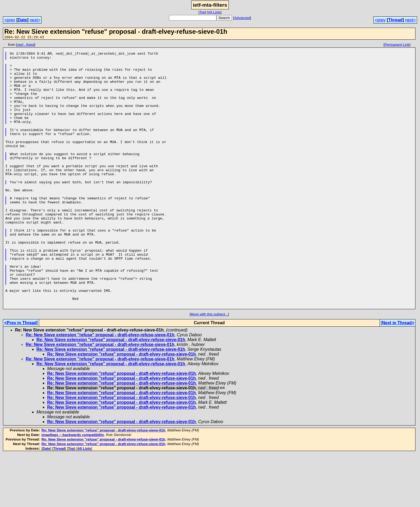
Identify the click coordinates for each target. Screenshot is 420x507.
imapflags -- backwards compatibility (73, 488)
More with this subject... (209, 367)
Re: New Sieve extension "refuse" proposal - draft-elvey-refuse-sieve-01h (100, 388)
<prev (10, 20)
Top (202, 12)
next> (35, 20)
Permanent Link (397, 45)
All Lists (214, 12)
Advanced (242, 18)
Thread (395, 20)
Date (22, 20)
